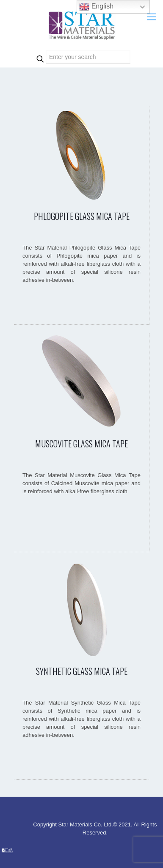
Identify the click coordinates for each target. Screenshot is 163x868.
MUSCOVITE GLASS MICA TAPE (81, 444)
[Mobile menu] (152, 17)
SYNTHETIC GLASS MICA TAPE (82, 671)
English (96, 7)
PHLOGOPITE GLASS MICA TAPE (82, 216)
